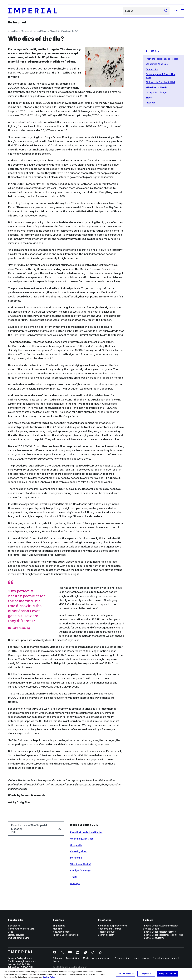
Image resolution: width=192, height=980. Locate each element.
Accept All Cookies (167, 973)
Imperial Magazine (42, 31)
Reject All (146, 973)
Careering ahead (79, 851)
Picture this (76, 858)
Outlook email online (19, 938)
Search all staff (106, 935)
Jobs (11, 932)
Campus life (152, 69)
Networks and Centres (110, 929)
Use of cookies (141, 958)
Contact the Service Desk (21, 929)
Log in (56, 961)
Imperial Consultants (154, 938)
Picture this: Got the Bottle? (160, 82)
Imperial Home (14, 31)
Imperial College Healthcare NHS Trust (163, 935)
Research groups (107, 932)
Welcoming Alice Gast (157, 64)
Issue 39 (55, 31)
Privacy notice (122, 958)
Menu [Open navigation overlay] (179, 11)
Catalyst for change (156, 93)
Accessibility (72, 958)
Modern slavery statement (97, 958)
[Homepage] (64, 11)
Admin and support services (112, 926)
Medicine (58, 929)
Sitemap (57, 958)
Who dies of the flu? (70, 31)
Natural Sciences (62, 932)
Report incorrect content (166, 958)
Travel (149, 98)
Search (123, 11)
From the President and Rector (162, 59)
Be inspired (17, 22)
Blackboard (14, 926)
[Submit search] (166, 11)
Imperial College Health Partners (160, 932)
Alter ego (151, 103)
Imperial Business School (66, 935)
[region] (96, 974)
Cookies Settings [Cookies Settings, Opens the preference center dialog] (126, 973)
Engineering (59, 926)
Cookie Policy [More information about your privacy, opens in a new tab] (49, 977)
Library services (16, 935)
